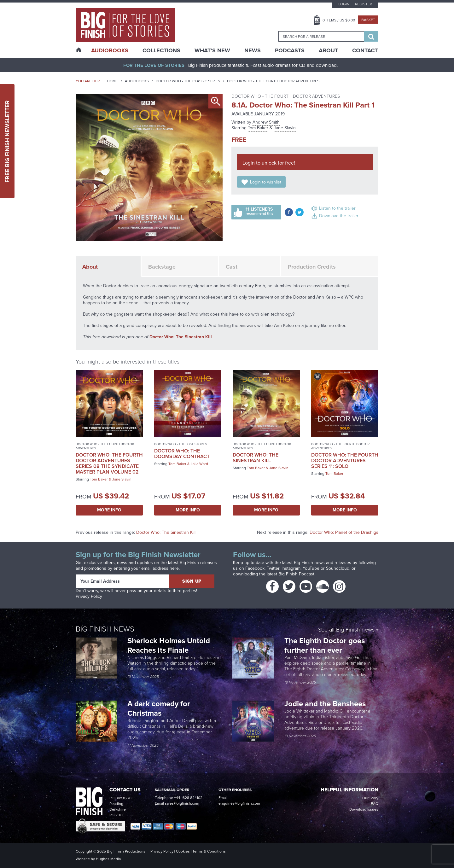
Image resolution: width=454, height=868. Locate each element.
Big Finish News (105, 629)
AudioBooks (110, 50)
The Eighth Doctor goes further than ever (325, 645)
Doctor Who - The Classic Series (188, 81)
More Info (109, 510)
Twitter (273, 568)
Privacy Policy (89, 596)
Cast (232, 267)
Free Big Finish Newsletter (7, 141)
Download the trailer (339, 216)
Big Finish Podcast (296, 574)
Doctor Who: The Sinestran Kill (181, 337)
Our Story (370, 798)
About (328, 50)
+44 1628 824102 (188, 798)
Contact (365, 50)
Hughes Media (108, 859)
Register (364, 4)
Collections (161, 50)
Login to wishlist (266, 182)
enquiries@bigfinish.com (239, 803)
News (253, 50)
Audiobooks (137, 81)
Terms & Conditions (209, 851)
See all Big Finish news (346, 630)
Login (344, 4)
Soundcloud (338, 568)
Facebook (255, 568)
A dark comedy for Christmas (159, 708)
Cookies (183, 851)
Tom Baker (258, 128)
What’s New (212, 50)
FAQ (375, 804)
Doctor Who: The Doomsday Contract (182, 454)
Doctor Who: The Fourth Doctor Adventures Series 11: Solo (345, 460)
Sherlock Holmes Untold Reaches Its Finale (169, 645)
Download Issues (364, 809)
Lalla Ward (199, 464)
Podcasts (290, 50)
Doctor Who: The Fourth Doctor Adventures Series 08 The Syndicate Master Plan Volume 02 (109, 463)
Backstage (162, 267)
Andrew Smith (266, 122)
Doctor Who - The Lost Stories (181, 444)
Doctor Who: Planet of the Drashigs (344, 532)
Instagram (291, 568)
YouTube (311, 568)
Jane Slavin (285, 128)
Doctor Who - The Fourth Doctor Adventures (273, 81)
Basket (368, 20)
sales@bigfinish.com (182, 803)
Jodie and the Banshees (326, 704)
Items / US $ (339, 20)
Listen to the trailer (337, 208)
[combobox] (321, 36)
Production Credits (312, 267)
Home (112, 81)
